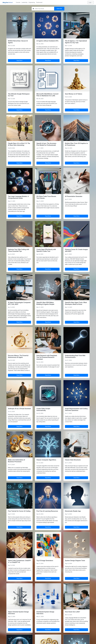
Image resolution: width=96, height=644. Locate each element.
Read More (20, 61)
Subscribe (59, 9)
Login (90, 2)
